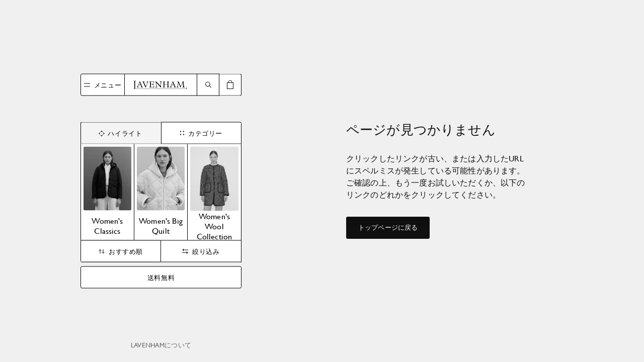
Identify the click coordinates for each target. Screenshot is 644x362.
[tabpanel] (161, 192)
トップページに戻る (388, 227)
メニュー (108, 84)
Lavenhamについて (161, 345)
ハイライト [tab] (121, 133)
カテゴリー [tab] (201, 133)
